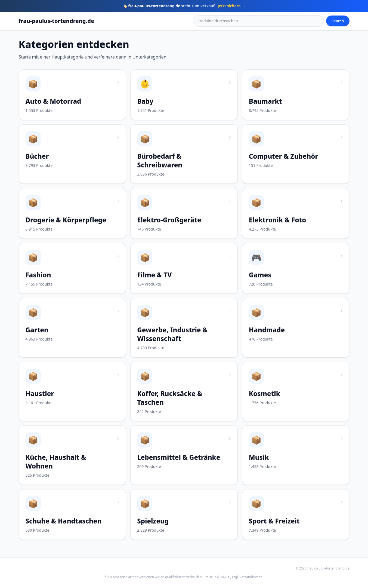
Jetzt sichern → (231, 6)
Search (338, 21)
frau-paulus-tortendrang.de (57, 21)
